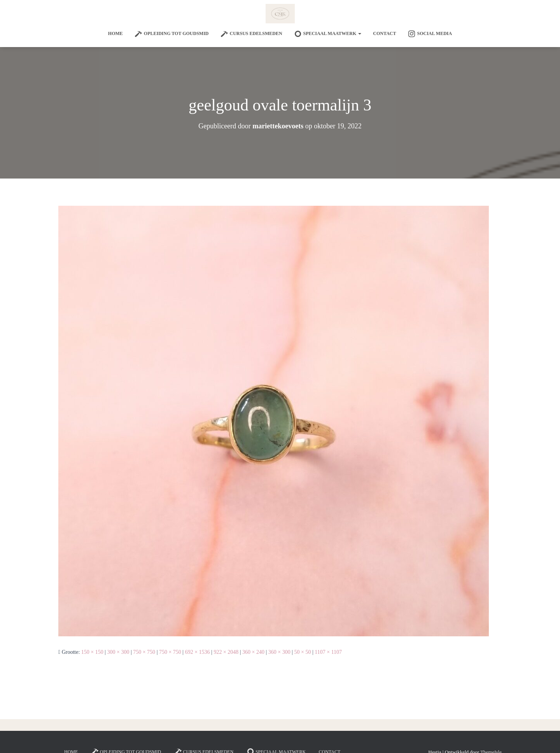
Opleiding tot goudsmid (172, 34)
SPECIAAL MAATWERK (328, 34)
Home (115, 33)
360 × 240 (253, 652)
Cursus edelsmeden (251, 34)
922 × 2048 (226, 652)
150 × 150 (92, 652)
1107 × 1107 (328, 652)
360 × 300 (279, 652)
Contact (384, 33)
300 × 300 (118, 652)
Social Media (430, 34)
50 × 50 (303, 652)
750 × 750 (144, 652)
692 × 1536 (198, 652)
